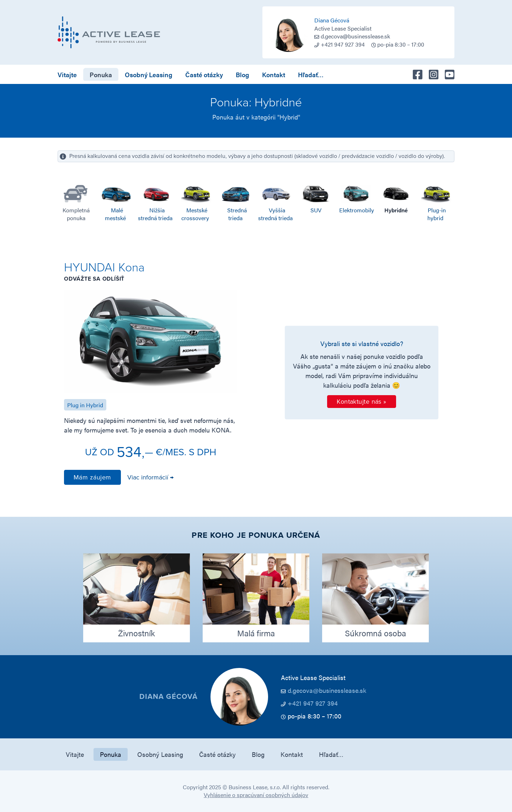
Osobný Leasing (149, 75)
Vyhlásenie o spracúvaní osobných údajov (256, 795)
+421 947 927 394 (313, 703)
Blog (242, 75)
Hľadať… (311, 75)
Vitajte (67, 75)
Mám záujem (92, 477)
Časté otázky (204, 75)
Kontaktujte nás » (362, 402)
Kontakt (274, 75)
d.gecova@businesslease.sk (355, 36)
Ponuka (101, 75)
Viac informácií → (150, 477)
